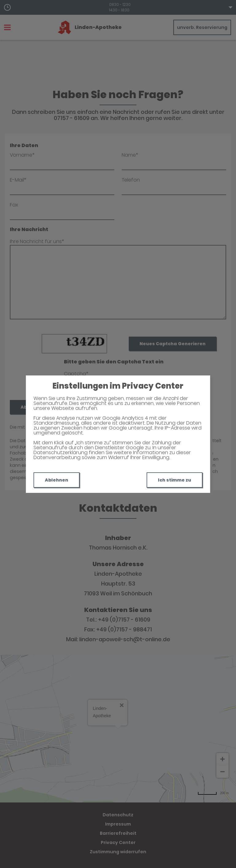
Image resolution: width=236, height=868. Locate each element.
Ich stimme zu (175, 480)
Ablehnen (57, 480)
